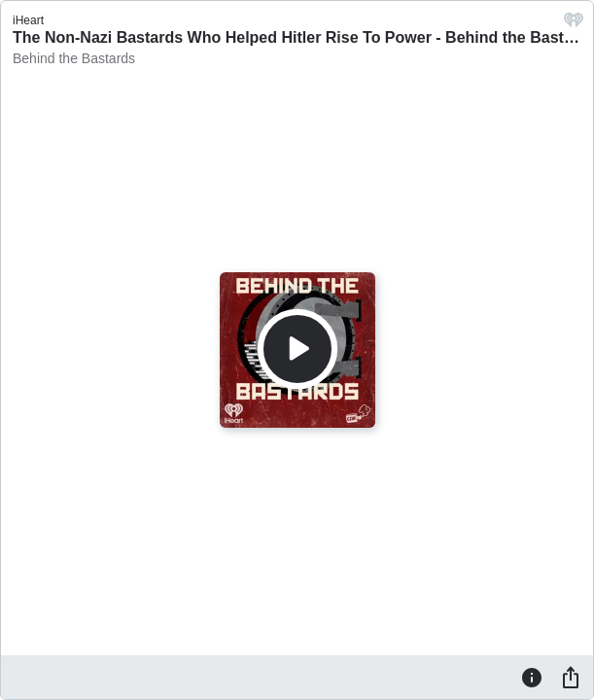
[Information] (532, 677)
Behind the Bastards (74, 58)
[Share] (571, 677)
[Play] (297, 349)
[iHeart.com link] (574, 25)
